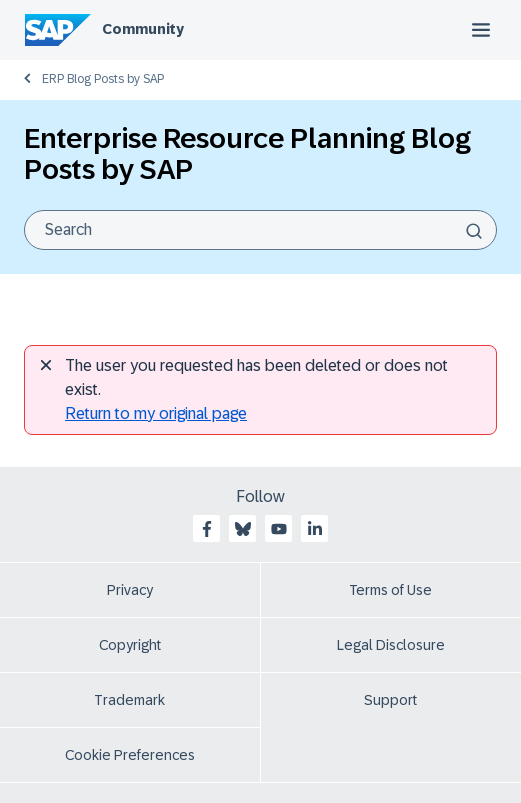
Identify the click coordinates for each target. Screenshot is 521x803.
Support (390, 700)
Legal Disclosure (391, 645)
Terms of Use (390, 590)
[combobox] (260, 230)
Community (143, 29)
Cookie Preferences (130, 755)
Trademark (129, 700)
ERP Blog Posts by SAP (103, 79)
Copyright (130, 645)
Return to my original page (156, 413)
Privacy (130, 590)
